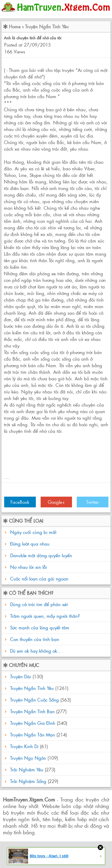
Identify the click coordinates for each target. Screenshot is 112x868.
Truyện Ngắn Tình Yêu (47, 26)
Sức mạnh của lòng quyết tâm (39, 627)
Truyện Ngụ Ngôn (28, 758)
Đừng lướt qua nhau (30, 544)
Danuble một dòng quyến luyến (41, 555)
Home (15, 26)
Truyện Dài (21, 676)
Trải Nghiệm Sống (28, 781)
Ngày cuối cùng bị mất (33, 532)
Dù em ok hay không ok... (35, 651)
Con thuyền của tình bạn (34, 639)
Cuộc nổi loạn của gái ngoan (39, 579)
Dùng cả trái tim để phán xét (38, 604)
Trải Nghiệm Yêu (27, 769)
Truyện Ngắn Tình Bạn (32, 711)
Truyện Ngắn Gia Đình (33, 723)
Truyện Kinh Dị (24, 746)
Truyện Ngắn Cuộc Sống (34, 700)
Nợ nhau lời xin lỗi (29, 567)
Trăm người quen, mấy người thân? (44, 616)
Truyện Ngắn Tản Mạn (33, 735)
